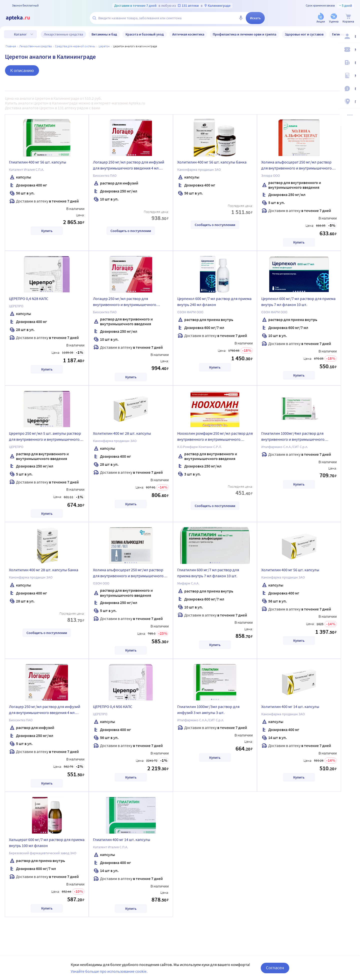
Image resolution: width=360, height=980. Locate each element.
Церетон (104, 46)
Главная (11, 46)
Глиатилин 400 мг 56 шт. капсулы (38, 162)
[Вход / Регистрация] (353, 37)
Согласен (275, 968)
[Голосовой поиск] (241, 18)
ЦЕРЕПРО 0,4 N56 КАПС (113, 706)
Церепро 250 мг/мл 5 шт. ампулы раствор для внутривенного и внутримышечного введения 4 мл (45, 437)
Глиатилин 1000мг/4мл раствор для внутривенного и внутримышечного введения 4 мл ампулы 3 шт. (293, 437)
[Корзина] (348, 18)
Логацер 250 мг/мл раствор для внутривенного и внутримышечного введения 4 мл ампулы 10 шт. (125, 302)
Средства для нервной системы (75, 46)
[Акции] (321, 18)
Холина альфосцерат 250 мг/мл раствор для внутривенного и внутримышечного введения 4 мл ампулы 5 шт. (296, 166)
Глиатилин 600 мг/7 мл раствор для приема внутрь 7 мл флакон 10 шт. (208, 573)
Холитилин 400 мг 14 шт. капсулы (290, 706)
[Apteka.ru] (22, 18)
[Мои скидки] (353, 50)
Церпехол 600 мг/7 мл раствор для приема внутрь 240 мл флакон (214, 301)
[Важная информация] (353, 89)
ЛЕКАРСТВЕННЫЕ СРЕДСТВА (35, 46)
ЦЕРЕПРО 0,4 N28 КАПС (29, 298)
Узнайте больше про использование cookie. (109, 971)
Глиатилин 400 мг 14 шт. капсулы (122, 839)
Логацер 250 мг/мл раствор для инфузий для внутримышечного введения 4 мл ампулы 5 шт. (45, 710)
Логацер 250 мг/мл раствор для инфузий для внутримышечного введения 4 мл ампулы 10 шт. (129, 166)
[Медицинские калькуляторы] (353, 76)
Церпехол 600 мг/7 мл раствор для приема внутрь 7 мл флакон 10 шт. (298, 301)
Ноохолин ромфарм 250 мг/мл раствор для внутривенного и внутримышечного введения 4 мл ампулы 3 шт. (215, 437)
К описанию (22, 70)
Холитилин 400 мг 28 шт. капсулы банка (44, 570)
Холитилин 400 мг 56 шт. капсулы (290, 570)
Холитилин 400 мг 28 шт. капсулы (122, 433)
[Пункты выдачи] (353, 102)
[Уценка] (334, 18)
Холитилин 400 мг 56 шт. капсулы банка (212, 162)
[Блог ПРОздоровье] (353, 63)
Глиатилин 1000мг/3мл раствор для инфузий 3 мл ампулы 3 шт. (208, 709)
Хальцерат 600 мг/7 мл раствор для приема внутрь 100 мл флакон (47, 842)
